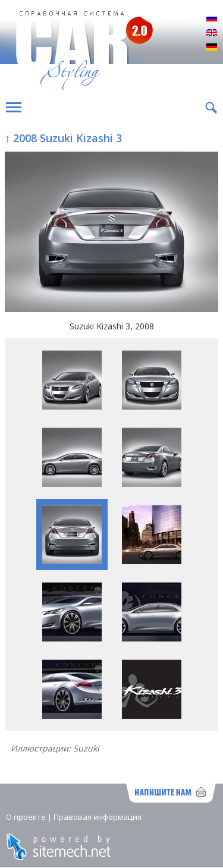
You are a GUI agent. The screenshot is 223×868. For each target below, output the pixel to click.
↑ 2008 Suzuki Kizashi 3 (63, 138)
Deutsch (212, 48)
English (212, 33)
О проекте (26, 817)
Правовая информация (98, 817)
